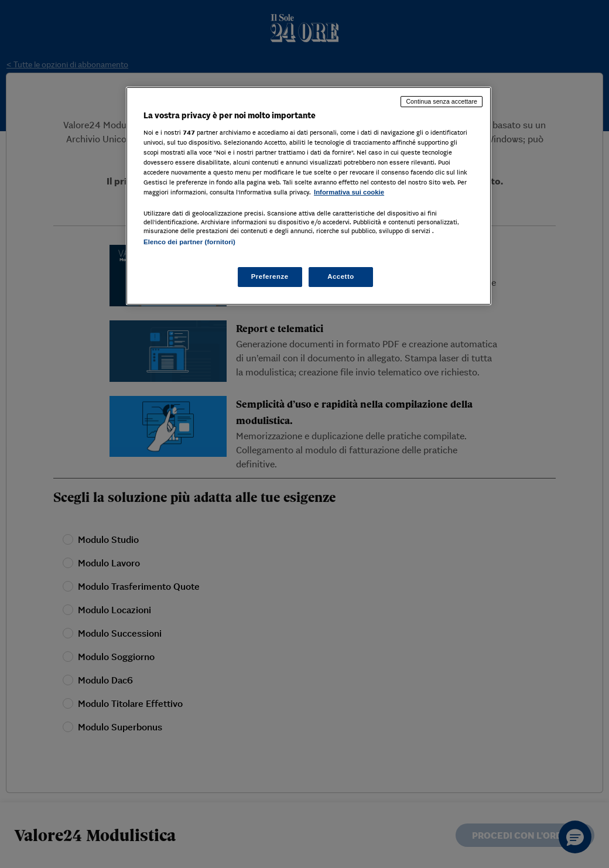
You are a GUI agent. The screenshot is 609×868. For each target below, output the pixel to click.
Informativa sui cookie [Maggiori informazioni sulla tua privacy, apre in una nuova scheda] (349, 192)
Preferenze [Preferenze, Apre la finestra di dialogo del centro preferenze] (270, 276)
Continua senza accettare (442, 101)
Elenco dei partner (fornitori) (189, 242)
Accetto (341, 276)
